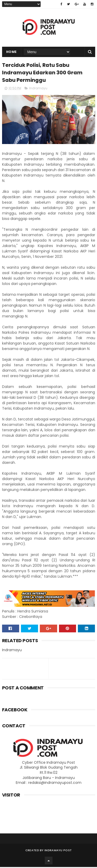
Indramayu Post (58, 851)
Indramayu (38, 89)
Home (12, 52)
